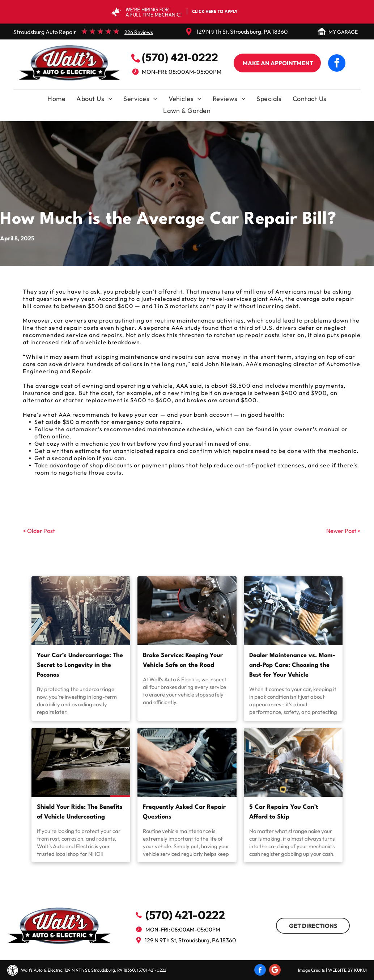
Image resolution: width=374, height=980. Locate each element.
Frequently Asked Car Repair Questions (184, 812)
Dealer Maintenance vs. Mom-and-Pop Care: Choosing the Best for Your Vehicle (292, 665)
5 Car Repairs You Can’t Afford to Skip (284, 812)
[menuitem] (56, 100)
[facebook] (337, 64)
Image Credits (311, 970)
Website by (341, 970)
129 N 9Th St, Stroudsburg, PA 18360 (242, 31)
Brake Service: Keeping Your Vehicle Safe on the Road (183, 660)
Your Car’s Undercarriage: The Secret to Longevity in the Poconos (80, 665)
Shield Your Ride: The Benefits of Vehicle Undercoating (80, 812)
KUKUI (360, 970)
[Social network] (275, 971)
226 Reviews (139, 32)
